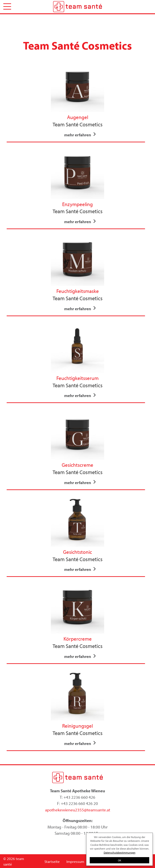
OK (120, 860)
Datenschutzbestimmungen (120, 852)
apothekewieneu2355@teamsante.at (78, 810)
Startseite (52, 861)
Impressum (75, 861)
